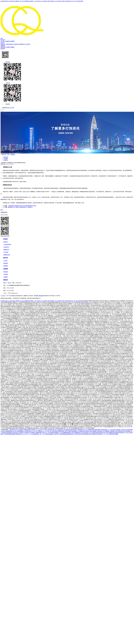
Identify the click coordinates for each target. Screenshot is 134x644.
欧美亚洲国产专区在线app (12, 433)
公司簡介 (3, 41)
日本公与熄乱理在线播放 (70, 431)
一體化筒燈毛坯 (9, 44)
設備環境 (8, 41)
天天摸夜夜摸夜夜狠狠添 (9, 434)
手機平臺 (7, 83)
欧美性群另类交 (73, 430)
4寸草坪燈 (28, 44)
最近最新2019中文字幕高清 (16, 430)
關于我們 (3, 40)
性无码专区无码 (78, 434)
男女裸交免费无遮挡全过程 (98, 433)
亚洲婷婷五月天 (81, 430)
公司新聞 (8, 47)
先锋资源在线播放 (54, 433)
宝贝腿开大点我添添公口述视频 (27, 433)
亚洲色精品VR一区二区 (31, 431)
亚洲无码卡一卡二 (102, 434)
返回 (2, 210)
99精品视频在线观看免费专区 (67, 434)
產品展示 (6, 239)
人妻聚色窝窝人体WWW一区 (42, 433)
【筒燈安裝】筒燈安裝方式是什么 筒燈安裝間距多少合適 (22, 206)
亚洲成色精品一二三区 (106, 430)
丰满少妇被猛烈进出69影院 (112, 433)
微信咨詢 (7, 62)
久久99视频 (80, 431)
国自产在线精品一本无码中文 (120, 430)
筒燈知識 (3, 47)
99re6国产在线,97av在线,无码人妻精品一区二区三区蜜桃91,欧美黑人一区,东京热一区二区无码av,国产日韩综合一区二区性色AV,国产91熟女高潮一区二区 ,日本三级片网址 (42, 1)
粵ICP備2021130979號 (55, 296)
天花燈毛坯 (16, 44)
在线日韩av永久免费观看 (103, 431)
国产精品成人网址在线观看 (90, 431)
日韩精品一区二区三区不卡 (37, 430)
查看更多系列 (7, 255)
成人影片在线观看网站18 (19, 431)
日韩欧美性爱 (27, 430)
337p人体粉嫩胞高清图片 (65, 433)
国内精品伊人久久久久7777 (23, 434)
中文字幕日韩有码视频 (112, 434)
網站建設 (36, 296)
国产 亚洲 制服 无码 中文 (51, 430)
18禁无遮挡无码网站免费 (58, 431)
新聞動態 (3, 46)
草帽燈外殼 (22, 44)
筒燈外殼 (3, 44)
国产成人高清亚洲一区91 (85, 433)
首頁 (2, 38)
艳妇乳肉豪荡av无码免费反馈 (90, 434)
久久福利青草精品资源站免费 (93, 430)
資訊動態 (6, 269)
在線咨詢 (7, 104)
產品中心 (3, 43)
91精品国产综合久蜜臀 (115, 431)
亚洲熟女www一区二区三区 (44, 431)
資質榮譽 (12, 41)
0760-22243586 (11, 108)
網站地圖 (41, 296)
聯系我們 (3, 49)
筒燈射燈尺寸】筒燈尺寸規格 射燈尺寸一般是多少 (20, 207)
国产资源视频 (75, 433)
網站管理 (46, 296)
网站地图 (86, 301)
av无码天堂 (56, 434)
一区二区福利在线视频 (47, 434)
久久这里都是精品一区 (36, 434)
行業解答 (12, 47)
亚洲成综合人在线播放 (63, 430)
